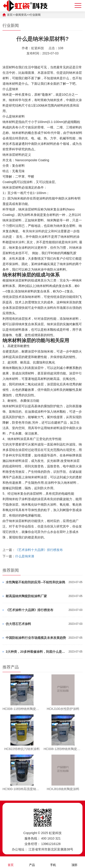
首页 (11, 862)
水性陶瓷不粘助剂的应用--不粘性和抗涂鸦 (35, 582)
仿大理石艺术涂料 (18, 624)
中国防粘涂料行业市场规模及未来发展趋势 (36, 638)
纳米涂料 (35, 231)
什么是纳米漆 (25, 556)
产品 (32, 862)
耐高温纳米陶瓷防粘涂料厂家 (26, 596)
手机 (53, 862)
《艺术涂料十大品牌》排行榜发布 (39, 550)
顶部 (74, 862)
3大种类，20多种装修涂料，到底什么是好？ (36, 652)
